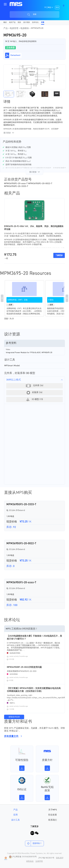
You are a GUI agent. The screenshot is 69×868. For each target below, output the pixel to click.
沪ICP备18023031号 (46, 858)
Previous (2, 298)
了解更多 (59, 255)
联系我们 (53, 820)
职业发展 (53, 815)
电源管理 (14, 28)
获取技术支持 (14, 717)
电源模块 (25, 28)
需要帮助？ (33, 843)
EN (45, 7)
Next (67, 298)
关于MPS (53, 810)
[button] (9, 94)
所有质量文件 (13, 736)
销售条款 (30, 861)
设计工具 (15, 820)
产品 (6, 28)
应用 (15, 815)
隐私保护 (60, 858)
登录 (57, 8)
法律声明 (39, 861)
